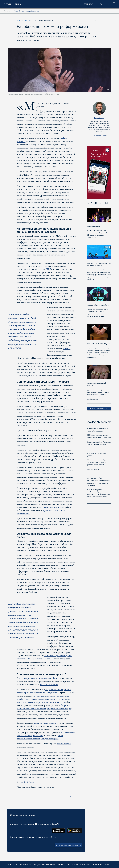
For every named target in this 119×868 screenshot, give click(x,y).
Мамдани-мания (94, 226)
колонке (67, 349)
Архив (108, 865)
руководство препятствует (52, 507)
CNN (48, 269)
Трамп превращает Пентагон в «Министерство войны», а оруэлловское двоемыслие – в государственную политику (97, 313)
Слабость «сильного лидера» (99, 344)
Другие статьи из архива (99, 409)
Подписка (97, 865)
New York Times (27, 782)
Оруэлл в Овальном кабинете (99, 305)
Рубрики (8, 4)
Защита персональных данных (49, 865)
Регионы (19, 4)
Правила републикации (78, 865)
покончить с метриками (45, 723)
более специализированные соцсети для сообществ (40, 737)
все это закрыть (64, 744)
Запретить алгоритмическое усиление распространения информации (44, 707)
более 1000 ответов (49, 685)
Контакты (13, 865)
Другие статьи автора (100, 136)
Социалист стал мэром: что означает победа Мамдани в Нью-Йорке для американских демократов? (99, 234)
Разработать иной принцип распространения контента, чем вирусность (44, 691)
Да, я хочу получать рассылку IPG (68, 845)
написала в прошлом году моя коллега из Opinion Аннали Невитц (44, 657)
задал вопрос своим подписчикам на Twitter (39, 678)
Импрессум (26, 865)
